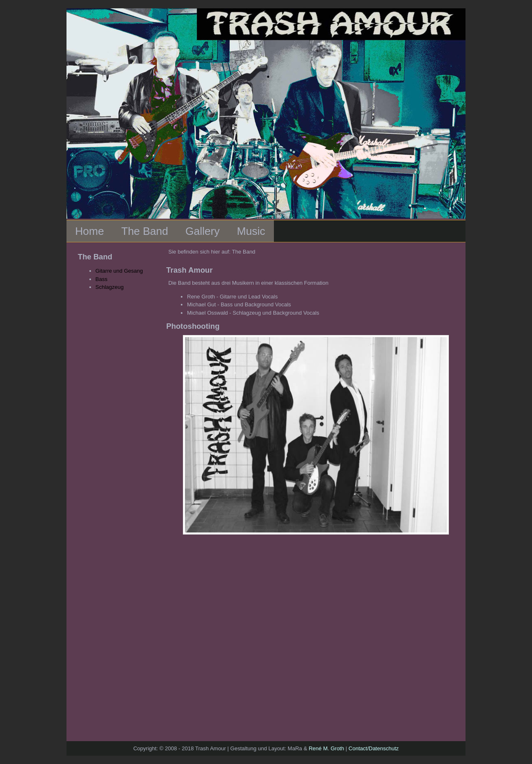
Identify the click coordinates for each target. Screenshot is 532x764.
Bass (102, 279)
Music (251, 231)
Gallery (202, 231)
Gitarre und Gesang (119, 271)
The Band (145, 231)
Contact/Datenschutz (374, 748)
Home (90, 231)
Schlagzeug (110, 287)
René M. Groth (326, 748)
